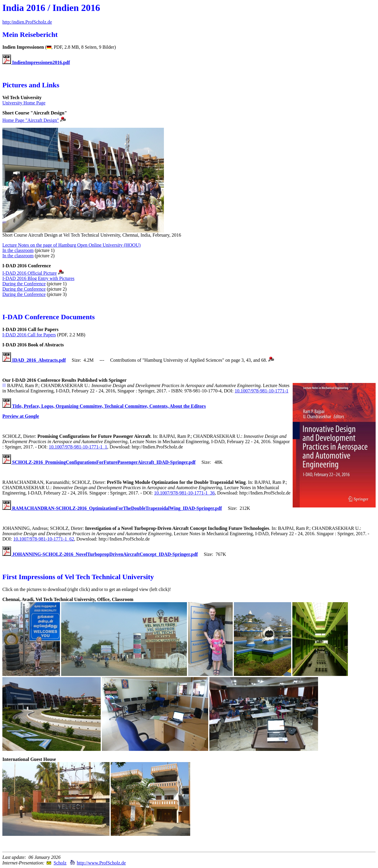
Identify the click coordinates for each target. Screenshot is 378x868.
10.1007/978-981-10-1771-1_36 (185, 493)
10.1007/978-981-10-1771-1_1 (78, 447)
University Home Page (24, 103)
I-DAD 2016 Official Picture (30, 273)
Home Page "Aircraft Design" (31, 120)
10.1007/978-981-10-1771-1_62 (44, 539)
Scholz (60, 863)
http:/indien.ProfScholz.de (27, 22)
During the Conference (24, 284)
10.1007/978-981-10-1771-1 (262, 391)
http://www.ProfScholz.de (101, 863)
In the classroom (18, 250)
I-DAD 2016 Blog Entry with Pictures (38, 278)
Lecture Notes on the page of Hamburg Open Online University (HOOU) (71, 245)
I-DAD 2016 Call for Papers (29, 335)
